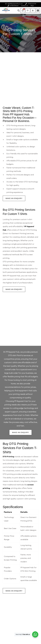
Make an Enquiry (14, 198)
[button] (38, 10)
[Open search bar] (19, 10)
